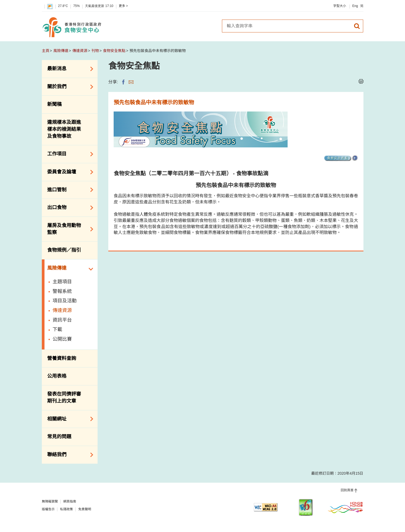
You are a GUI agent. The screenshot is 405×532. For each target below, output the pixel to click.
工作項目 (68, 154)
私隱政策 (66, 509)
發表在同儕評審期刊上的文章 (64, 397)
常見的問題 (59, 437)
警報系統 (62, 291)
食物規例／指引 (64, 250)
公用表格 (57, 376)
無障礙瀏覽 (50, 501)
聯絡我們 (68, 455)
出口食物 (68, 208)
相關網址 (68, 419)
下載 (57, 329)
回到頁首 (347, 490)
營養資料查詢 (62, 358)
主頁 (46, 51)
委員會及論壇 (68, 172)
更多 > (123, 6)
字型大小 (340, 6)
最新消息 (68, 69)
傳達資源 (80, 51)
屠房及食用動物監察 (68, 229)
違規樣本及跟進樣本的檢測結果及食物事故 (64, 129)
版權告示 (48, 509)
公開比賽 (62, 339)
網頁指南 (70, 501)
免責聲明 (85, 509)
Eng (355, 6)
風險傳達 (61, 51)
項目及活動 (65, 301)
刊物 (95, 51)
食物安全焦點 (114, 51)
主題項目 (62, 282)
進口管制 (68, 190)
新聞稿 (54, 104)
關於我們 (68, 87)
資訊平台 (62, 320)
